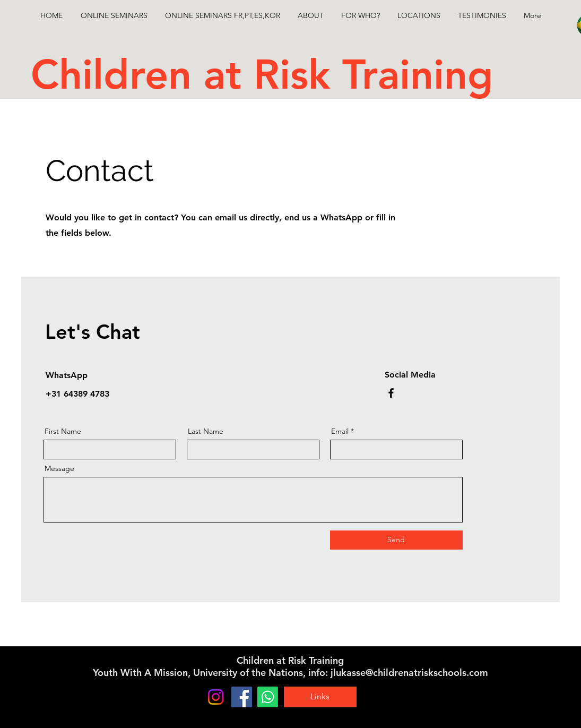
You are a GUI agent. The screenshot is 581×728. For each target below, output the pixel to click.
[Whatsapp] (268, 697)
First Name (63, 431)
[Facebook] (391, 393)
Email (340, 431)
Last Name (206, 431)
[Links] (320, 697)
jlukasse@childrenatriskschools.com (409, 673)
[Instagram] (216, 697)
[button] (223, 15)
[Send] (396, 540)
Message (59, 468)
